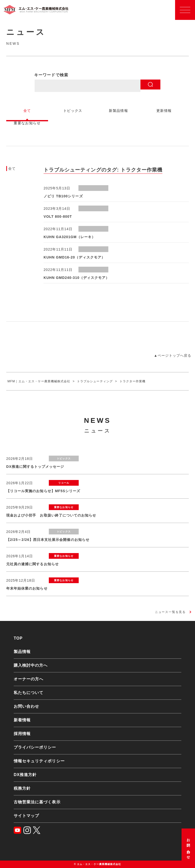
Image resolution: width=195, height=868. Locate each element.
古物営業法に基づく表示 (37, 802)
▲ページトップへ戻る (173, 355)
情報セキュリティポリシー (39, 761)
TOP (18, 638)
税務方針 (22, 788)
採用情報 (22, 734)
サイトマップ (26, 816)
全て (12, 169)
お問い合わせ (188, 847)
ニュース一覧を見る (170, 612)
